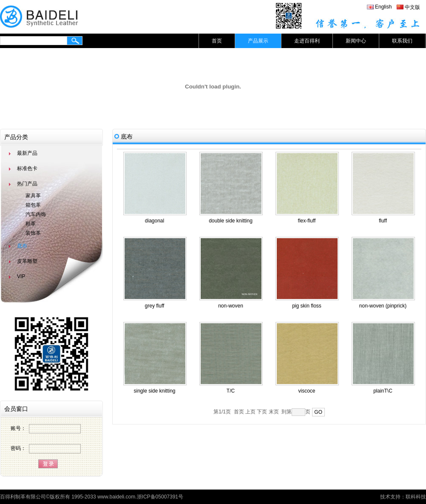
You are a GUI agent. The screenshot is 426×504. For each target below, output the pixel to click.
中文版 (412, 7)
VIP (21, 276)
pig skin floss (307, 306)
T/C (231, 391)
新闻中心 (356, 41)
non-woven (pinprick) (383, 306)
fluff (383, 221)
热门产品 (27, 184)
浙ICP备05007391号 (160, 497)
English (383, 7)
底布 (22, 246)
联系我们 (402, 41)
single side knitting (154, 391)
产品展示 (258, 41)
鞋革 (31, 224)
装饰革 (33, 233)
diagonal (155, 221)
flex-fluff (307, 221)
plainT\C (383, 391)
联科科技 (416, 497)
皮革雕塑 (27, 261)
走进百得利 (307, 41)
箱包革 (33, 205)
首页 (217, 41)
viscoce (307, 391)
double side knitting (231, 221)
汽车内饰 (36, 214)
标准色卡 (27, 168)
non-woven (231, 306)
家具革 (33, 196)
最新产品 (27, 153)
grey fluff (155, 306)
